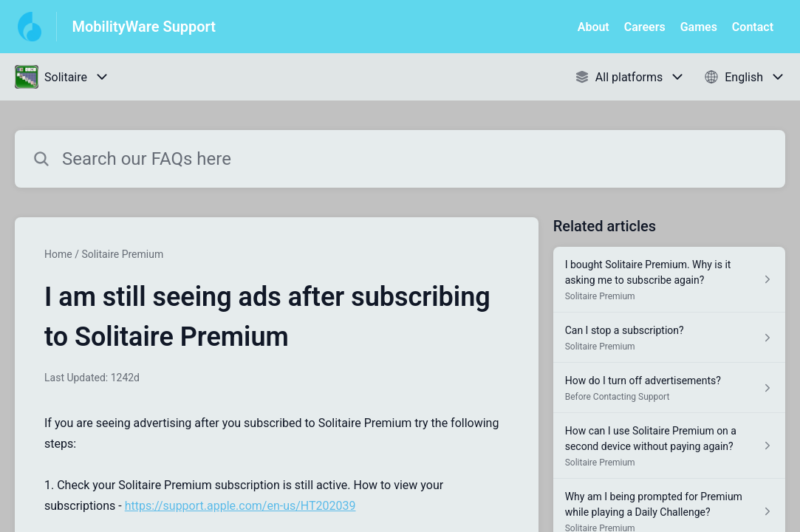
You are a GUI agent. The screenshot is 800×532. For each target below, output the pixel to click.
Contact (753, 27)
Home (58, 254)
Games (699, 27)
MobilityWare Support (144, 27)
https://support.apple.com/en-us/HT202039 (240, 506)
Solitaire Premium (122, 254)
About (594, 27)
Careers (645, 27)
